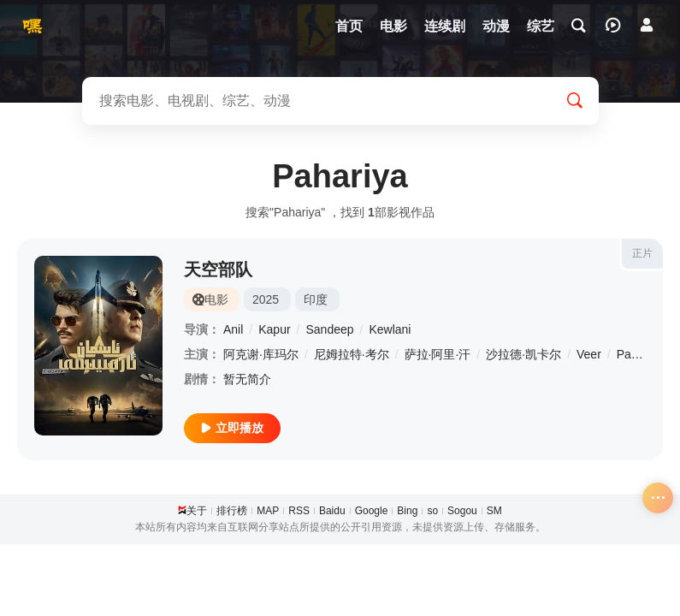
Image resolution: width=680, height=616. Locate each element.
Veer (589, 354)
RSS (299, 511)
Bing (407, 511)
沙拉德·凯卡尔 (523, 354)
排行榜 (232, 511)
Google (372, 511)
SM (494, 511)
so (432, 511)
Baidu (332, 511)
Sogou (462, 511)
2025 (266, 299)
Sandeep (330, 329)
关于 (197, 511)
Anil (233, 329)
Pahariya (640, 354)
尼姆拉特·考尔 (352, 354)
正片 (642, 253)
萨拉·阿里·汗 (438, 354)
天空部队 (218, 269)
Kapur (274, 329)
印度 (316, 299)
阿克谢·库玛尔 (261, 354)
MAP (268, 511)
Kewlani (390, 329)
